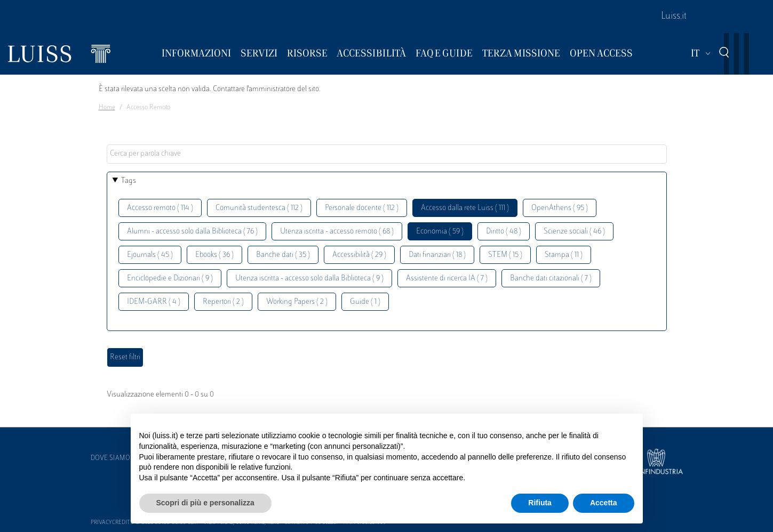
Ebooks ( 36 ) (214, 255)
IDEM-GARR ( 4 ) (154, 302)
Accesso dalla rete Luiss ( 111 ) (465, 208)
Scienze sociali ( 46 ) (574, 232)
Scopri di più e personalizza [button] (205, 503)
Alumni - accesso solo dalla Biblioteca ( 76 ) (192, 232)
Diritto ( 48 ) (504, 232)
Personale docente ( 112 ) (362, 208)
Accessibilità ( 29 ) (359, 255)
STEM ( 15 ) (505, 255)
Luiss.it (674, 17)
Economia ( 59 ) (440, 232)
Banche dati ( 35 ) (283, 255)
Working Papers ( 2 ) (297, 302)
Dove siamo (110, 458)
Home (107, 108)
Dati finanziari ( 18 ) (437, 255)
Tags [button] (129, 181)
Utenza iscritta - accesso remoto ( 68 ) (337, 232)
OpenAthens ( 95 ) (560, 208)
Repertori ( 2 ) (223, 302)
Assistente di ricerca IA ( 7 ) (447, 279)
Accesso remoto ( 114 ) (160, 208)
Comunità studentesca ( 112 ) (259, 208)
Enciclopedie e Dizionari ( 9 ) (170, 279)
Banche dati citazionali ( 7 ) (551, 279)
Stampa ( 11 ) (564, 255)
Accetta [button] (604, 503)
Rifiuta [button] (540, 503)
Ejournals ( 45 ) (150, 255)
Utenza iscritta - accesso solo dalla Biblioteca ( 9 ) (309, 279)
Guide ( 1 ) (365, 302)
